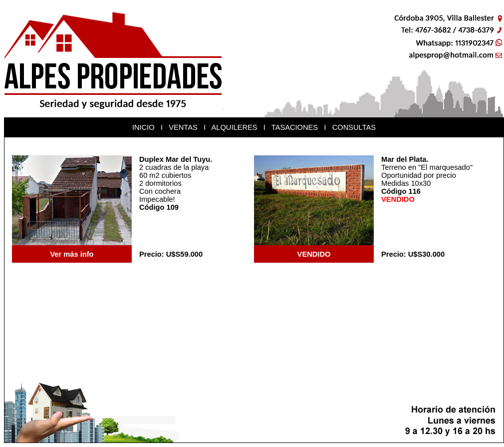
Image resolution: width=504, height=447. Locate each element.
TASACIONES (295, 127)
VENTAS (183, 127)
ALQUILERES (234, 127)
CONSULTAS (354, 127)
